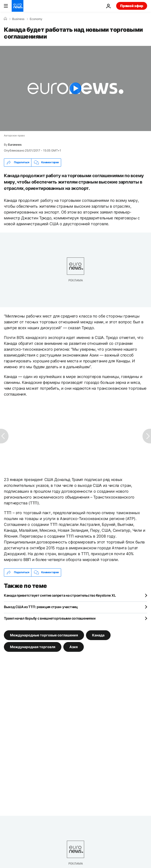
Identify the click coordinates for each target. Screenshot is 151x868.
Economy (36, 19)
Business (18, 19)
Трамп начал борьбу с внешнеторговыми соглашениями (50, 618)
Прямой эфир (132, 6)
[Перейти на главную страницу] (18, 6)
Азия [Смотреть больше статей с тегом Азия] (74, 647)
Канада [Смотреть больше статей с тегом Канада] (98, 635)
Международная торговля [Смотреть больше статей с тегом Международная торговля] (33, 647)
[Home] (5, 19)
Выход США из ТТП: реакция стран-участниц (41, 607)
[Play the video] (75, 88)
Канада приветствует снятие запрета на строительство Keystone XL (60, 595)
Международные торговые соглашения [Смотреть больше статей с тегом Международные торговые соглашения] (44, 635)
